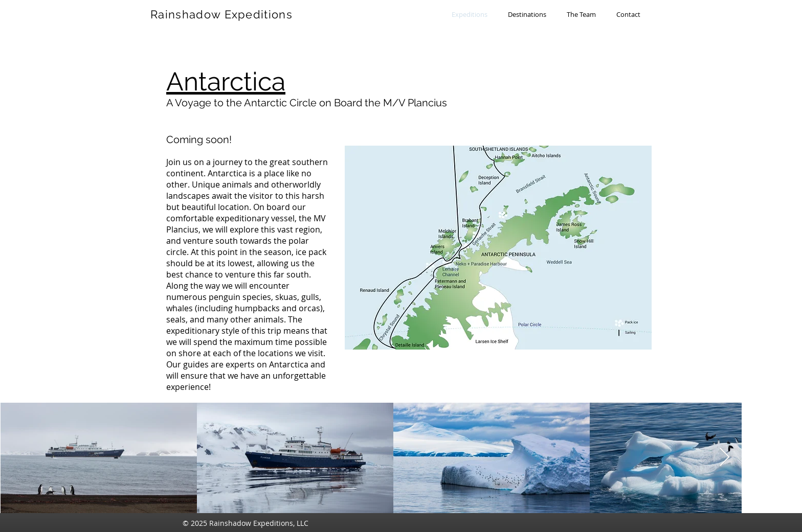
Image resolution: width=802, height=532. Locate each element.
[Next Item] (725, 458)
